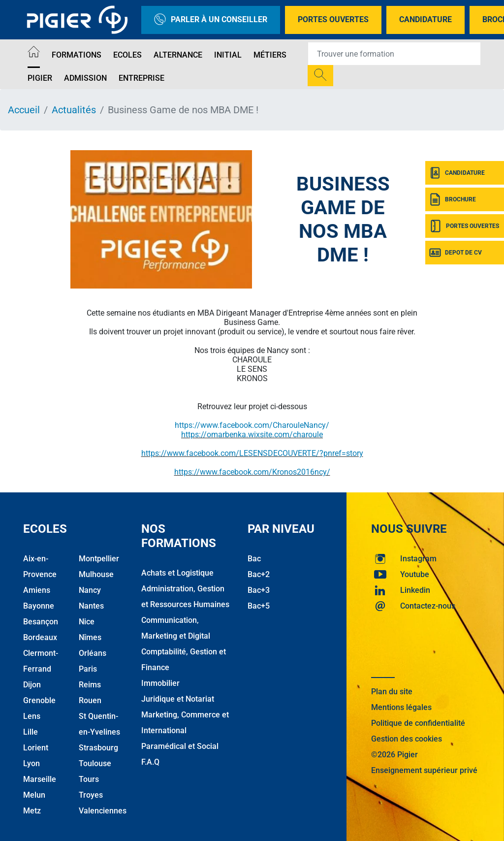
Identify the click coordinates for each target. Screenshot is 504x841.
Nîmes (90, 637)
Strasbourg (98, 748)
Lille (31, 732)
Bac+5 (259, 606)
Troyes (91, 795)
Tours (89, 779)
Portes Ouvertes (333, 19)
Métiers (270, 55)
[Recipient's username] (394, 54)
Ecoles (127, 55)
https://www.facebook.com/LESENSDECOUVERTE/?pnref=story (252, 453)
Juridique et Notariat (178, 699)
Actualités (74, 110)
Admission (85, 78)
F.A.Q (150, 762)
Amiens (37, 590)
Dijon (32, 685)
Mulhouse (96, 574)
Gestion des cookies (407, 739)
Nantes (91, 606)
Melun (34, 795)
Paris (88, 669)
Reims (90, 685)
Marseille (40, 779)
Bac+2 (259, 574)
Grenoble (39, 700)
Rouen (90, 700)
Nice (87, 622)
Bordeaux (40, 637)
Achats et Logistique (177, 573)
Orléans (93, 653)
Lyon (31, 763)
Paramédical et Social (180, 746)
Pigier (40, 78)
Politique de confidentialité (418, 723)
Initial (228, 55)
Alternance (178, 55)
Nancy (90, 590)
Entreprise (142, 78)
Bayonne (39, 606)
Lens (32, 716)
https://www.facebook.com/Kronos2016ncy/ (252, 472)
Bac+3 (259, 590)
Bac (254, 559)
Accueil (24, 110)
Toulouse (95, 763)
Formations (77, 55)
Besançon (41, 622)
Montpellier (99, 559)
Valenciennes (103, 811)
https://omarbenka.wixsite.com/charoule (252, 435)
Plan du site (392, 692)
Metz (32, 811)
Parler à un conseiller (211, 20)
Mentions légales (401, 707)
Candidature (425, 19)
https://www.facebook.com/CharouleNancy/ (252, 425)
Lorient (36, 748)
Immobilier (160, 683)
